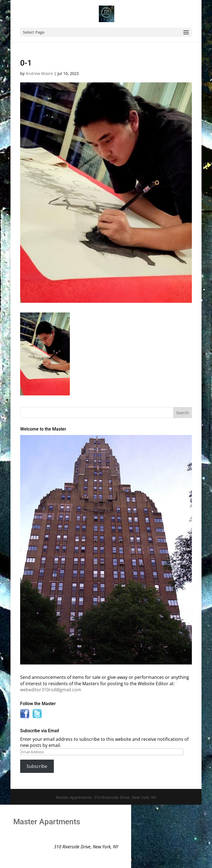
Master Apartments (47, 822)
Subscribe (37, 766)
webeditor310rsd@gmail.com (51, 690)
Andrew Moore (39, 73)
